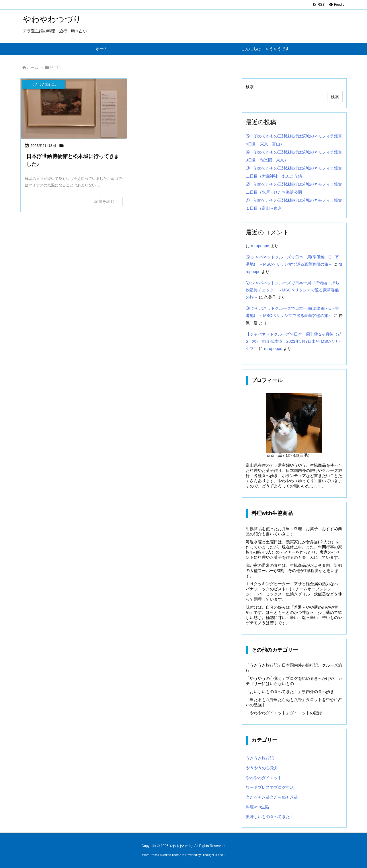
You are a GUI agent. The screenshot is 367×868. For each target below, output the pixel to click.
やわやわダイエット (264, 778)
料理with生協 (257, 807)
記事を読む (104, 201)
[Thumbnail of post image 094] (74, 109)
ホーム (33, 68)
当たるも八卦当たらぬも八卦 (272, 797)
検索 (250, 87)
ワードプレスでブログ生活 (270, 787)
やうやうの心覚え (262, 768)
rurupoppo (260, 246)
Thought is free (213, 855)
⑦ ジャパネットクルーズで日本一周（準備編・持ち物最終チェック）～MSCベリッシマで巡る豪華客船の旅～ (292, 290)
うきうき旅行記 (260, 758)
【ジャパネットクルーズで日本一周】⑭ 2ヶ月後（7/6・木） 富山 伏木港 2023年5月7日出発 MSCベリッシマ (294, 341)
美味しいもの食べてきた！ (270, 817)
